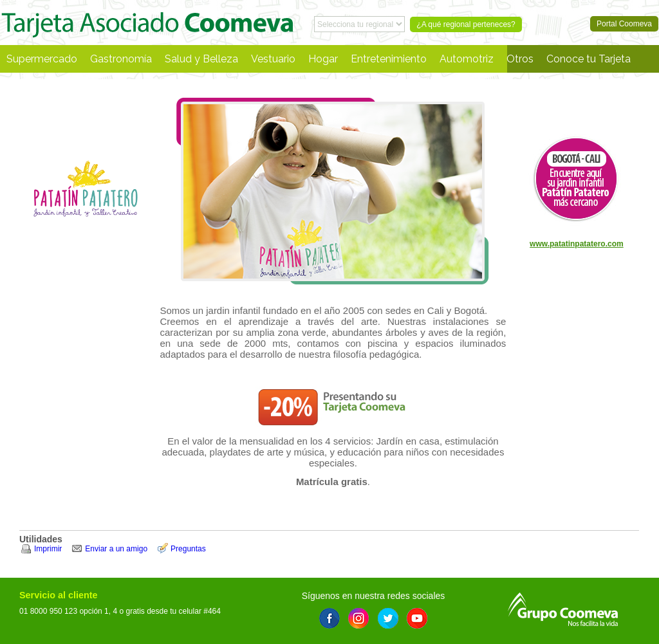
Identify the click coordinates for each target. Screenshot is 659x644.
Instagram (358, 618)
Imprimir (48, 549)
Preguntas (188, 549)
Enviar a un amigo (116, 549)
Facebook (329, 618)
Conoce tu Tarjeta (589, 59)
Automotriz (467, 59)
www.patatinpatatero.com (577, 244)
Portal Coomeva (147, 23)
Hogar (323, 59)
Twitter (388, 618)
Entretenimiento (389, 59)
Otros (520, 59)
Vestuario (273, 59)
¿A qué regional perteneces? (466, 24)
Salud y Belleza (201, 59)
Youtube (417, 618)
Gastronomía (121, 59)
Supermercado (42, 59)
